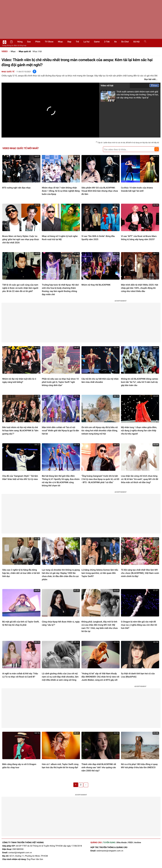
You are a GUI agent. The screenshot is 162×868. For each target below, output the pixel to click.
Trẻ (77, 42)
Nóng (20, 42)
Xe (115, 42)
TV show (49, 42)
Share (154, 86)
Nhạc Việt (37, 52)
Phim (38, 42)
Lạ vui (86, 42)
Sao (29, 42)
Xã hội (136, 42)
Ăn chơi (125, 42)
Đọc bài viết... (151, 79)
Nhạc (60, 42)
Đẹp (69, 42)
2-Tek (107, 42)
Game (97, 42)
